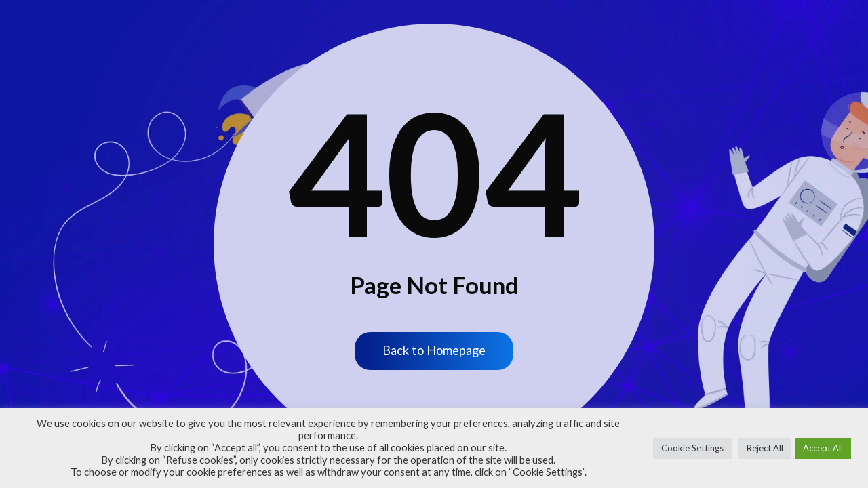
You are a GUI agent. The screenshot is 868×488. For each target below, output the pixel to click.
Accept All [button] (823, 448)
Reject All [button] (765, 448)
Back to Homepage (434, 352)
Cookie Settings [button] (692, 448)
